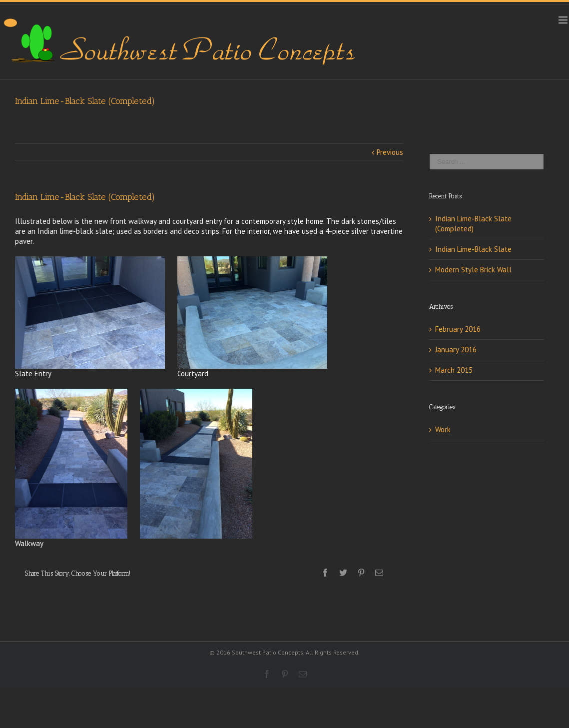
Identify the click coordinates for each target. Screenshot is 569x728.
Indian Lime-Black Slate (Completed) (473, 224)
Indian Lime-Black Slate (473, 249)
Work (443, 429)
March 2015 (454, 370)
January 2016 (456, 350)
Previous (390, 152)
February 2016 (458, 329)
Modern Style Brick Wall (473, 270)
